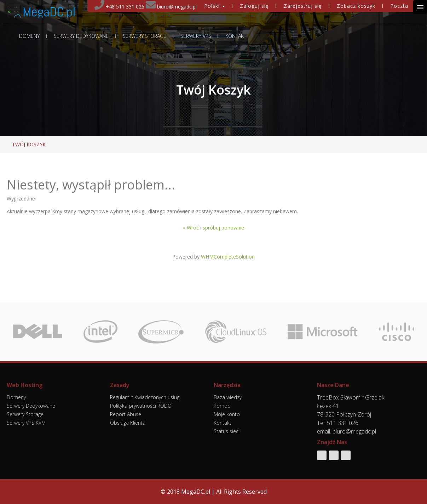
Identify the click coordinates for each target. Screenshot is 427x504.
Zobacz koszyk (356, 6)
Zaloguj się (254, 6)
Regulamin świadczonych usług (145, 397)
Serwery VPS (196, 36)
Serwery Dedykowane (81, 36)
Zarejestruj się (303, 6)
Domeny (29, 36)
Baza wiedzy (228, 397)
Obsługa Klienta (128, 423)
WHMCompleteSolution (228, 257)
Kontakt (236, 36)
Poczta (399, 6)
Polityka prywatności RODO (141, 406)
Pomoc (222, 406)
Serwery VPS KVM (26, 423)
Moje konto (227, 414)
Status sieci (227, 431)
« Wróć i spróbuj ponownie (213, 228)
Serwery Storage (145, 36)
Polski (215, 6)
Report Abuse (126, 414)
